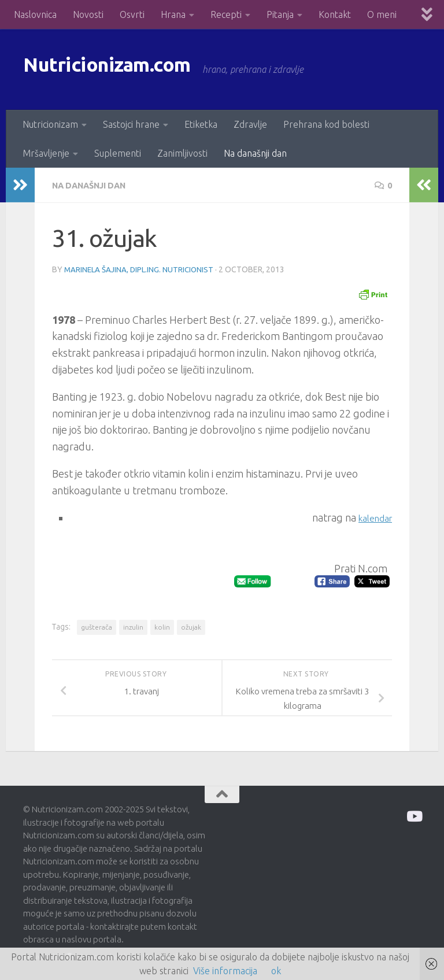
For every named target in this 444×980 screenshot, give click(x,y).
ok (276, 971)
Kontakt (335, 14)
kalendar (372, 517)
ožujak (191, 626)
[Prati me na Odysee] (414, 816)
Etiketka (201, 124)
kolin (162, 626)
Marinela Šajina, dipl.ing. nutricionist (141, 269)
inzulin (133, 626)
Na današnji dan (255, 153)
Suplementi (118, 153)
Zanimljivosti (182, 153)
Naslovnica (35, 14)
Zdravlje (250, 124)
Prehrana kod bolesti (326, 124)
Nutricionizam (50, 124)
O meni (382, 14)
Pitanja (280, 14)
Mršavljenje (46, 153)
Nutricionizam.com (127, 69)
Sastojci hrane (131, 124)
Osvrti (132, 14)
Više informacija (225, 971)
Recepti (226, 14)
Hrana (173, 14)
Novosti (88, 14)
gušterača (97, 626)
